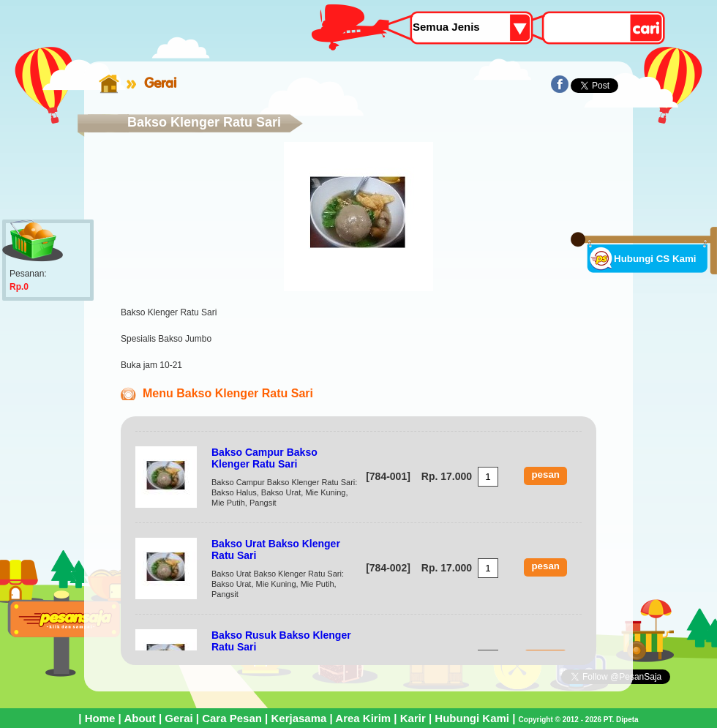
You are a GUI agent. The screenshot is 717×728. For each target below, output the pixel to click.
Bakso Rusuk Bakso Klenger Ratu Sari (281, 641)
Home (100, 718)
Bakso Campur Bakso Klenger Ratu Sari (264, 458)
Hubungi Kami (472, 718)
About (139, 718)
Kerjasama (299, 718)
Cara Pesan (232, 718)
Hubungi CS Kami (655, 259)
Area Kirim (363, 718)
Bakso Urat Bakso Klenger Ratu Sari (276, 549)
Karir (413, 718)
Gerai (160, 83)
